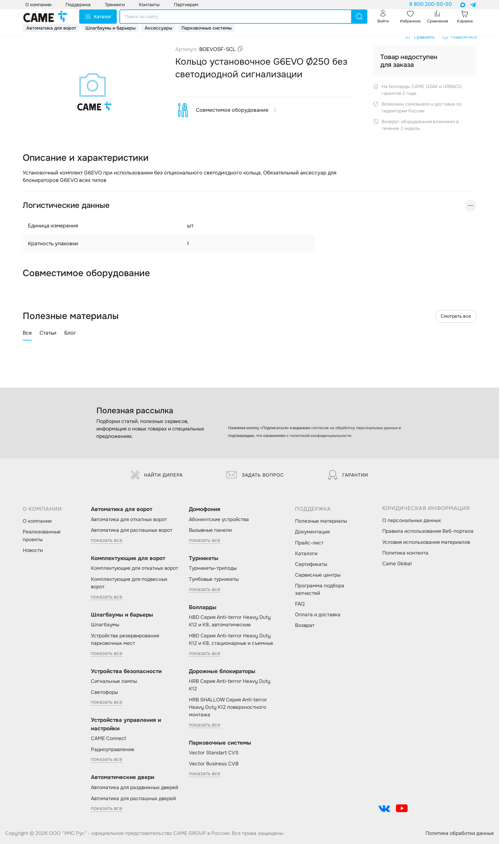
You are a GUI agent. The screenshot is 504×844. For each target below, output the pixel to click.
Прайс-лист (309, 543)
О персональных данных (412, 520)
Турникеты (204, 558)
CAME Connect (109, 738)
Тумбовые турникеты (214, 579)
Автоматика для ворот (51, 28)
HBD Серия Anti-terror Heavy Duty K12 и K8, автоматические (230, 621)
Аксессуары (159, 28)
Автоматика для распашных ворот (132, 530)
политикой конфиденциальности (320, 436)
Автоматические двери (123, 777)
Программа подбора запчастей (320, 589)
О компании (37, 521)
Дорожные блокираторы (222, 671)
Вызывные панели (210, 530)
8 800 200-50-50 (430, 4)
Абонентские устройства (219, 519)
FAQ (300, 604)
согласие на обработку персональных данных (354, 428)
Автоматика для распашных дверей (133, 799)
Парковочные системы (207, 28)
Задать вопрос (255, 475)
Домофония (205, 509)
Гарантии (348, 475)
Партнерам (186, 5)
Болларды (203, 607)
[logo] (45, 17)
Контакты (149, 5)
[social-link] (384, 808)
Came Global (397, 564)
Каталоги (306, 554)
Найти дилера (157, 475)
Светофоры (104, 692)
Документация (312, 532)
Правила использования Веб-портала (428, 531)
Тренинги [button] (115, 5)
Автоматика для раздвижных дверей (135, 787)
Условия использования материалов (426, 542)
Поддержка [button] (78, 5)
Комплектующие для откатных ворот (135, 568)
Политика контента (405, 553)
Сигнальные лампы (114, 681)
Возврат (305, 625)
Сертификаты (311, 564)
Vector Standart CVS (214, 753)
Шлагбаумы (105, 625)
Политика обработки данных (460, 833)
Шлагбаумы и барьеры (111, 28)
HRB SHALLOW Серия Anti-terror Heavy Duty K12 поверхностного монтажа (228, 707)
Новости (33, 550)
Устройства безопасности (126, 671)
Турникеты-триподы (213, 568)
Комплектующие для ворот (128, 558)
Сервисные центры (318, 575)
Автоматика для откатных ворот (129, 519)
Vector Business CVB (214, 764)
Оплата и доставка (318, 615)
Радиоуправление (113, 749)
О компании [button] (38, 5)
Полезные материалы (321, 521)
